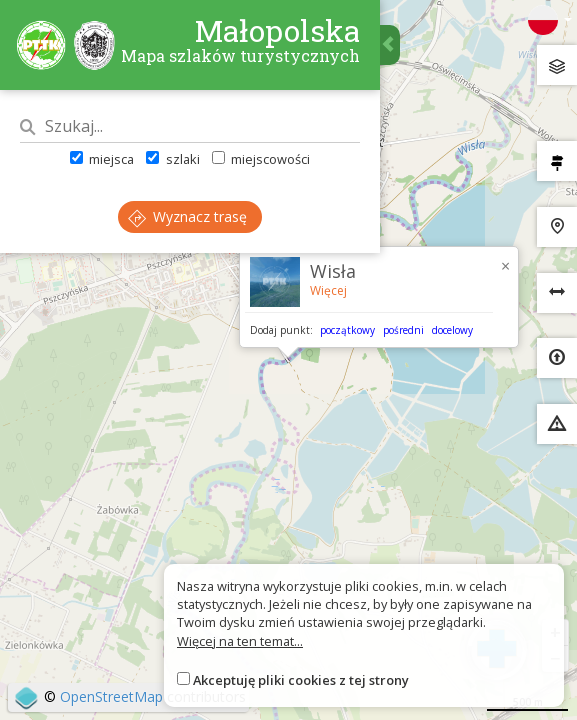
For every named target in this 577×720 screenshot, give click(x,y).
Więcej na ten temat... (240, 641)
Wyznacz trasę (187, 216)
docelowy (452, 330)
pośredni (403, 330)
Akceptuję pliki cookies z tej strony (301, 680)
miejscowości (261, 159)
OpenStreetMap (111, 696)
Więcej (328, 290)
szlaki (172, 159)
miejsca (102, 159)
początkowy (347, 330)
